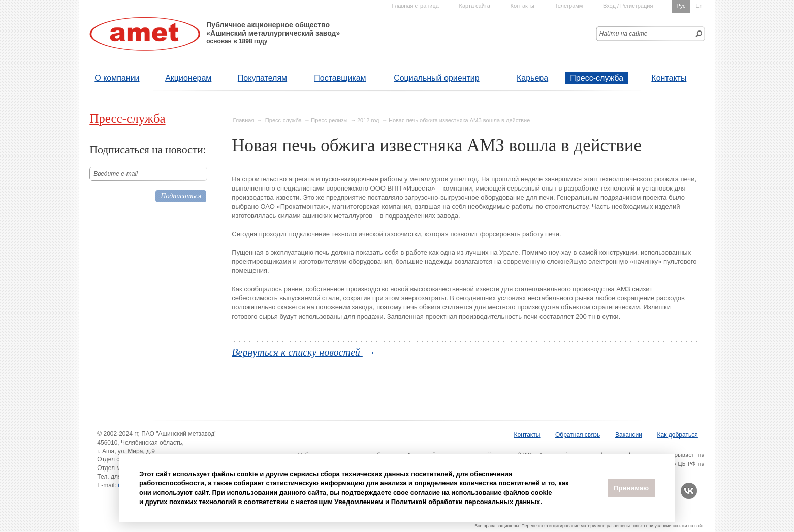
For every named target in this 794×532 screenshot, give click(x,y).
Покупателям (262, 78)
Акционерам (188, 78)
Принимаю (631, 488)
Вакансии (629, 435)
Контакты (669, 78)
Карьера (532, 78)
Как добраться (678, 435)
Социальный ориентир (436, 78)
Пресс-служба (597, 78)
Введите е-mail (116, 174)
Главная (243, 120)
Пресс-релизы (329, 120)
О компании (117, 78)
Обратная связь (578, 435)
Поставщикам (340, 78)
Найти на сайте (624, 34)
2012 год (368, 120)
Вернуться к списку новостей (297, 352)
